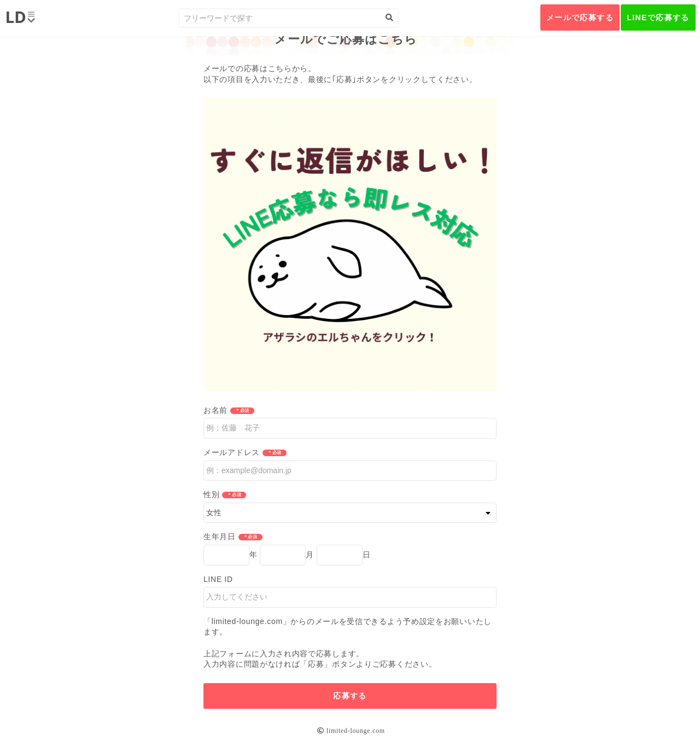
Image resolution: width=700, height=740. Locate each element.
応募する (350, 696)
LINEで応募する (658, 18)
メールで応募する (580, 18)
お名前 (215, 410)
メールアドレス (232, 452)
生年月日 (220, 537)
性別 (211, 494)
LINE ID (218, 579)
